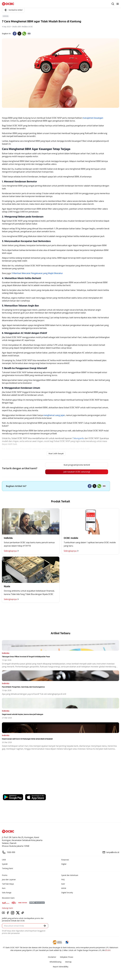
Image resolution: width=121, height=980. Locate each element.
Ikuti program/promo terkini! (77, 465)
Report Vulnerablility (61, 967)
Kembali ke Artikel (13, 10)
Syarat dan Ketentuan (70, 875)
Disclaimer (52, 957)
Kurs (4, 888)
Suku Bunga (7, 892)
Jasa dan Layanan (9, 880)
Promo (5, 875)
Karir (63, 884)
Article (64, 888)
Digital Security (67, 892)
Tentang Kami (7, 868)
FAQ (63, 880)
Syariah (5, 864)
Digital (64, 864)
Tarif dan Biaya (8, 884)
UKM (4, 860)
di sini (108, 950)
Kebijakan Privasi (67, 957)
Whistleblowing (55, 962)
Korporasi (65, 860)
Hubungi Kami (7, 908)
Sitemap (68, 962)
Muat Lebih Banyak (56, 453)
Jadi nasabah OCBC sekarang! (77, 472)
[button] (45, 926)
